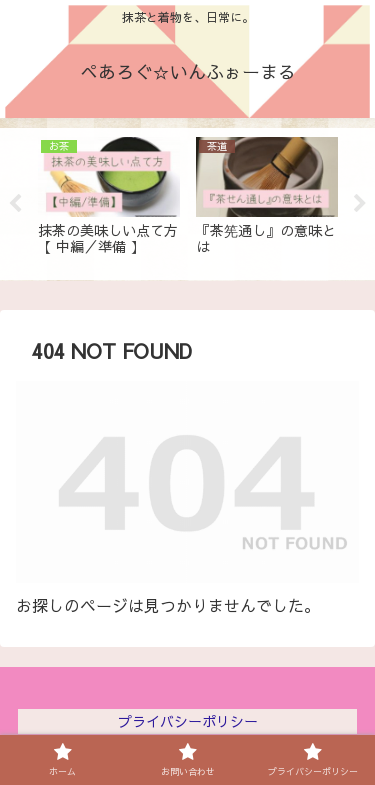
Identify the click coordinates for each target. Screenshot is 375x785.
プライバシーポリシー (188, 721)
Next (360, 204)
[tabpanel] (109, 200)
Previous (15, 204)
